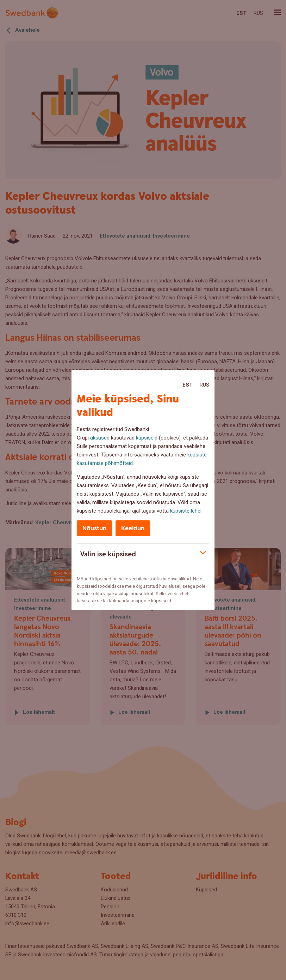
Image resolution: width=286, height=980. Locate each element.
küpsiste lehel (186, 511)
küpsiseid (147, 438)
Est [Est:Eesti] (188, 385)
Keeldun (133, 528)
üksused (100, 438)
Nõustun (94, 528)
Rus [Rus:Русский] (204, 385)
